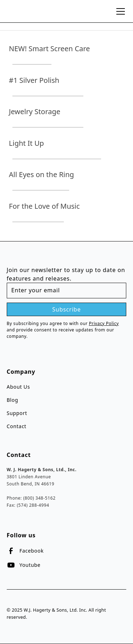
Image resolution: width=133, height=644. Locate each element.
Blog (13, 400)
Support (17, 413)
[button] (119, 11)
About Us (18, 387)
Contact (17, 426)
